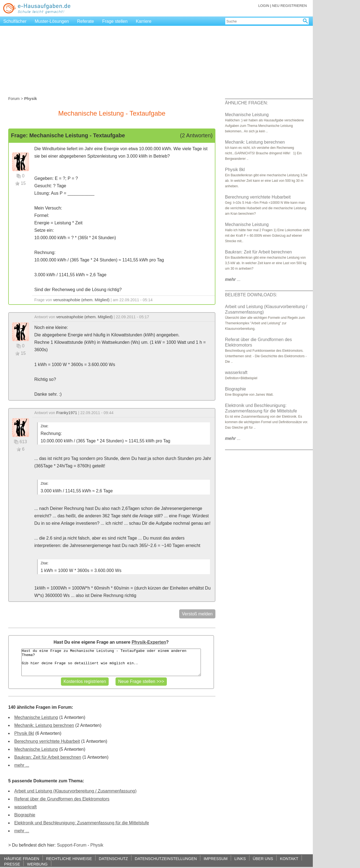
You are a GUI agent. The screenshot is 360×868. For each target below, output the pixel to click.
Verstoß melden (197, 614)
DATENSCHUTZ (113, 859)
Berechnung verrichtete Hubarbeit (47, 741)
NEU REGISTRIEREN (289, 6)
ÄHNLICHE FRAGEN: (246, 103)
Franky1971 (67, 413)
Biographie (25, 815)
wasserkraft (26, 807)
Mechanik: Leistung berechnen (44, 725)
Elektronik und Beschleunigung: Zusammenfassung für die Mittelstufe (82, 823)
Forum (14, 99)
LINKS (240, 859)
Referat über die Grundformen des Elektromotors (62, 799)
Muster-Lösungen (52, 21)
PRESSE (12, 864)
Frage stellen (115, 21)
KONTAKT (289, 859)
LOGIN (264, 6)
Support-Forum (72, 845)
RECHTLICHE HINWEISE (69, 859)
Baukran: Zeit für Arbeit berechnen (48, 757)
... (233, 279)
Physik (97, 845)
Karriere (144, 21)
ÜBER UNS (263, 859)
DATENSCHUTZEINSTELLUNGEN (166, 859)
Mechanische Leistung (36, 717)
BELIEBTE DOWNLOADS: (251, 295)
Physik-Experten (149, 642)
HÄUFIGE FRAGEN (22, 859)
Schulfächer (15, 21)
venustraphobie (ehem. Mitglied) (81, 300)
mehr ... (22, 765)
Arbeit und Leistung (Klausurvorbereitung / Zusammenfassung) (75, 791)
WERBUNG (37, 864)
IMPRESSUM (216, 859)
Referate (85, 21)
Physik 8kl (24, 733)
